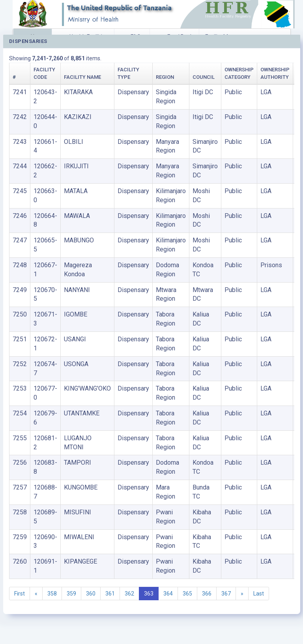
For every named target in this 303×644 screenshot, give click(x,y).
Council (204, 77)
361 (110, 594)
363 (149, 594)
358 (52, 594)
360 (91, 594)
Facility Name (82, 77)
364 (168, 594)
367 (226, 594)
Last (259, 594)
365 (187, 594)
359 (71, 594)
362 (129, 594)
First (20, 594)
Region (165, 77)
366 (207, 594)
